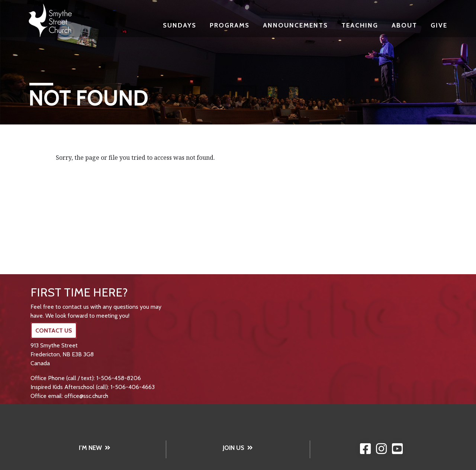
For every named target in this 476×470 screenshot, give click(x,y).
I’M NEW (95, 448)
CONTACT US (54, 330)
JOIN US (238, 448)
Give (439, 25)
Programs (230, 25)
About (404, 25)
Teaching (360, 25)
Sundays (180, 25)
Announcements (295, 25)
